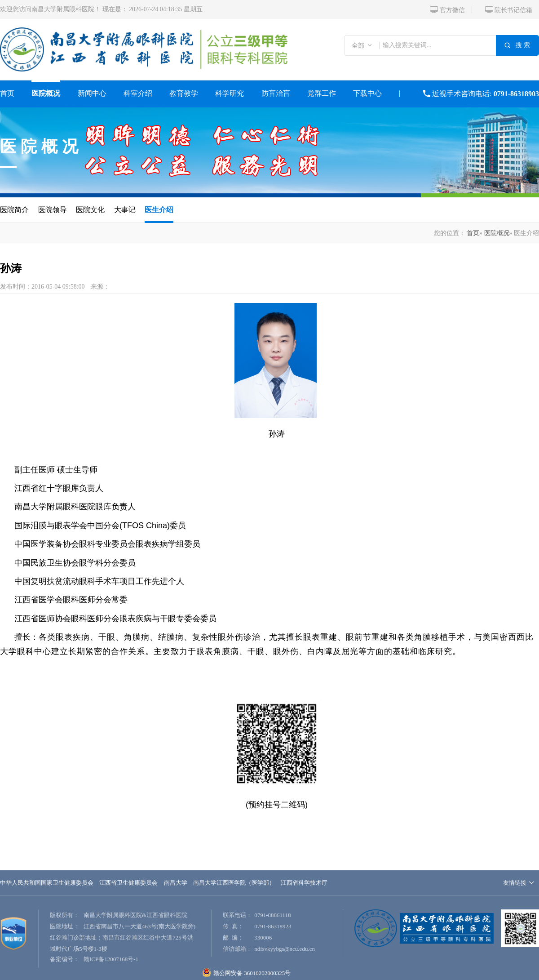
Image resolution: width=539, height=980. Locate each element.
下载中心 (367, 93)
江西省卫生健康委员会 (128, 883)
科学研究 (230, 93)
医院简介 (14, 210)
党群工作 (322, 93)
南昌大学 (176, 883)
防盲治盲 (276, 93)
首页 (7, 93)
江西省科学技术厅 (304, 883)
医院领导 (53, 210)
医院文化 (90, 210)
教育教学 (184, 93)
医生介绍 (159, 210)
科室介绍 (138, 93)
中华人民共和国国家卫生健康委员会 (47, 883)
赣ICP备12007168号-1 (111, 959)
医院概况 (46, 93)
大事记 (125, 210)
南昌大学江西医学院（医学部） (234, 883)
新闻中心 (92, 93)
